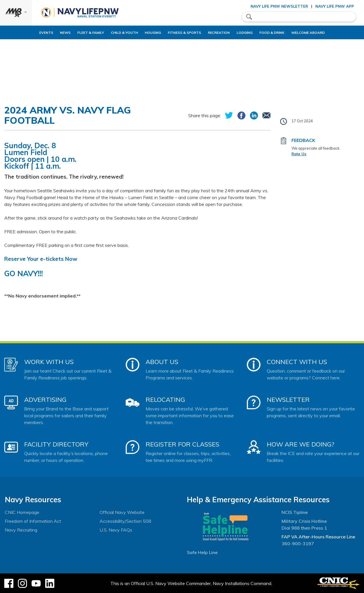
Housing (143, 33)
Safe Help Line (202, 552)
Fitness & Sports (180, 33)
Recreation (219, 33)
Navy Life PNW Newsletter (279, 6)
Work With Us (49, 362)
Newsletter (288, 400)
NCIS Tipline (295, 512)
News (46, 33)
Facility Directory (56, 444)
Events (27, 33)
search (249, 17)
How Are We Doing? (300, 444)
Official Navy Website (122, 512)
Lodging (249, 33)
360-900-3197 (298, 544)
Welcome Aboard (322, 33)
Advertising (45, 400)
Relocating (165, 400)
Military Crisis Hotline (304, 521)
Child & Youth (110, 33)
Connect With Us (297, 362)
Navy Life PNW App (335, 6)
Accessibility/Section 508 (125, 521)
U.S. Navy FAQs (116, 530)
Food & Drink (282, 33)
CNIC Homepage (22, 512)
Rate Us (299, 154)
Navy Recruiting (21, 530)
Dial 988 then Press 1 (304, 528)
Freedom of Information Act (33, 521)
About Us (162, 362)
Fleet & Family (71, 33)
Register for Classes (182, 444)
